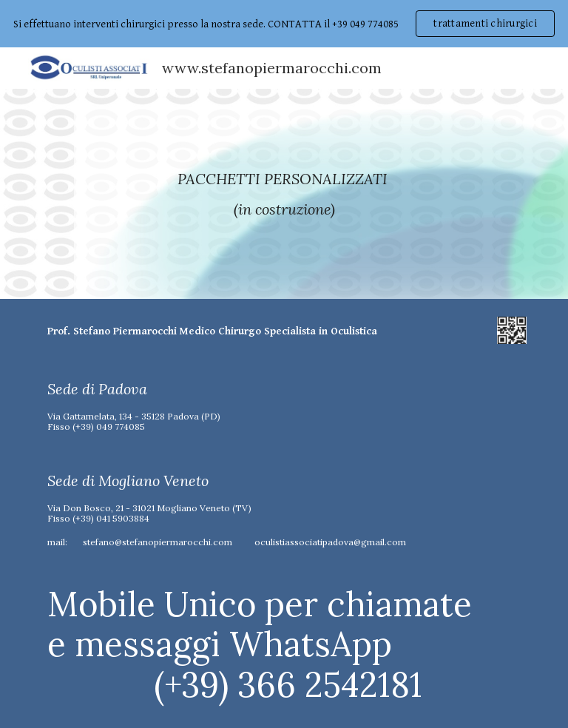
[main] (284, 194)
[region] (284, 24)
